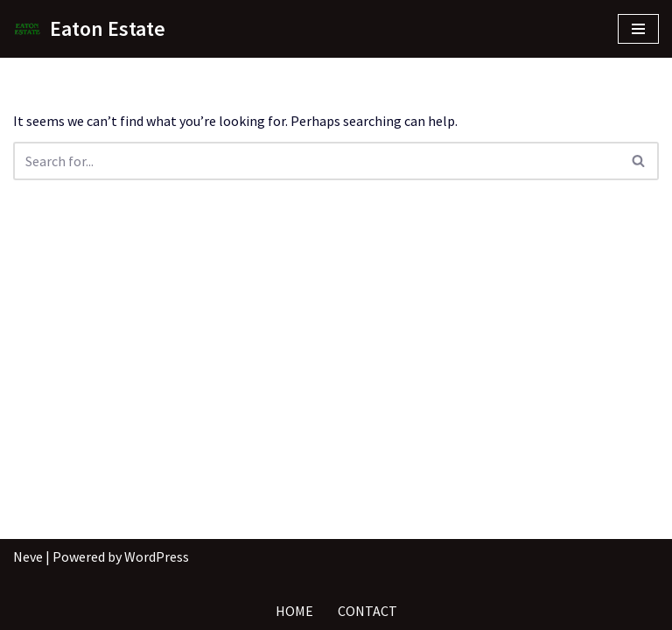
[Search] (316, 161)
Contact (367, 611)
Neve (28, 556)
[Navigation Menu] (638, 29)
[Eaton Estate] (89, 29)
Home (294, 611)
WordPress (157, 556)
